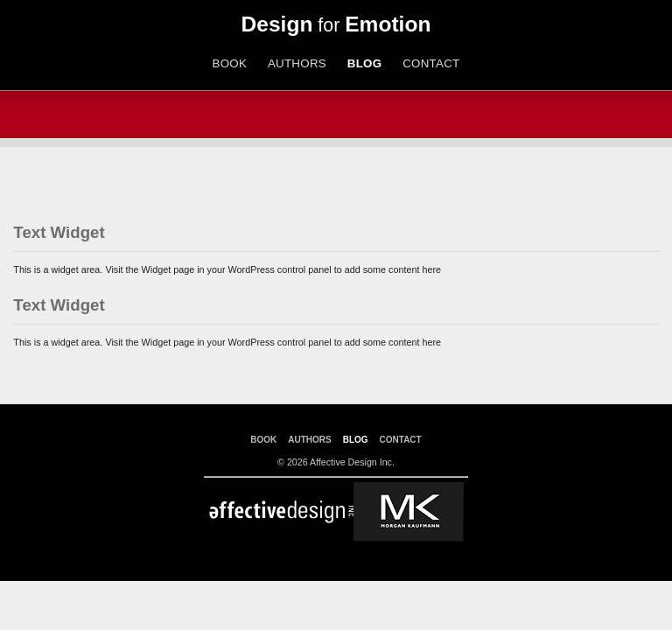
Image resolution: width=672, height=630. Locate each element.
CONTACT (431, 63)
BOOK (229, 63)
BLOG (365, 63)
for (336, 25)
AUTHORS (297, 63)
